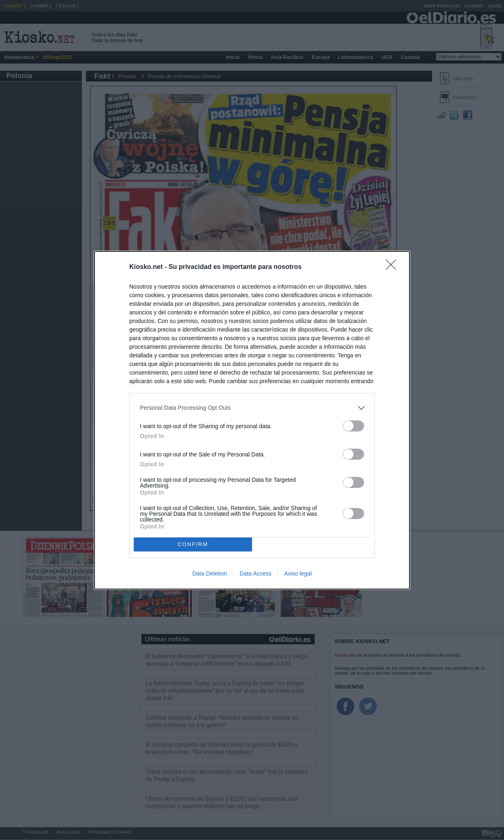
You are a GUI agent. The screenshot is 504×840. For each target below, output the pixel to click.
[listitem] (252, 408)
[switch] (353, 426)
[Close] (394, 267)
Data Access (256, 574)
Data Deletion (210, 574)
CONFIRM (193, 544)
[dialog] (252, 420)
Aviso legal (298, 574)
